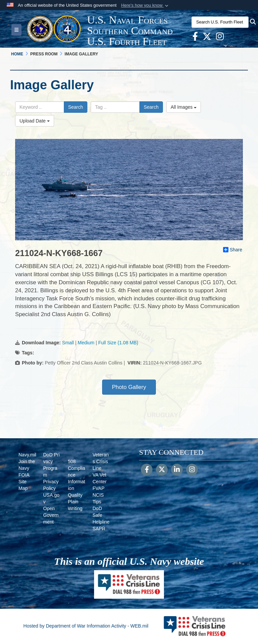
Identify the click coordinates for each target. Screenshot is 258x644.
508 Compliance (76, 468)
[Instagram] (192, 470)
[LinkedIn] (177, 470)
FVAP (99, 488)
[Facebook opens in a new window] (195, 38)
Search (76, 107)
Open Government (51, 515)
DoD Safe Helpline (101, 515)
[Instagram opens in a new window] (220, 38)
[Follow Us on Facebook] (147, 470)
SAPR (99, 529)
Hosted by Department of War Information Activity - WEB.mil (86, 626)
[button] (145, 5)
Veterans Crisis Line (101, 461)
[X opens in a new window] (207, 38)
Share (233, 250)
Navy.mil (27, 455)
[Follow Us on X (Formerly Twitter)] (162, 470)
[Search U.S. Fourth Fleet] (220, 22)
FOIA (24, 475)
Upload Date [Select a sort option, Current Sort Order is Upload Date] (35, 121)
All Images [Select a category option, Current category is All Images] (184, 107)
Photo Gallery (129, 387)
